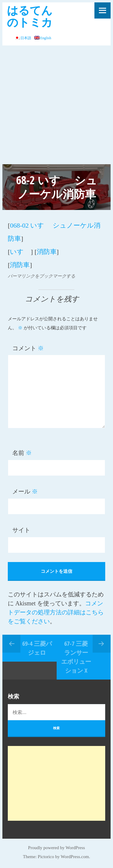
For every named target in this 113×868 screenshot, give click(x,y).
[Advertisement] (56, 105)
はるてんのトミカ (30, 16)
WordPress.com (75, 857)
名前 (22, 453)
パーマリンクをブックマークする (42, 276)
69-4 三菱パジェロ (37, 648)
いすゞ (20, 252)
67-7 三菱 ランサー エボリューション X (76, 657)
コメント (28, 348)
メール (25, 491)
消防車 (47, 252)
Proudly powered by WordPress (57, 848)
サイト (21, 530)
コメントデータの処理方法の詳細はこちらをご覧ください (56, 612)
